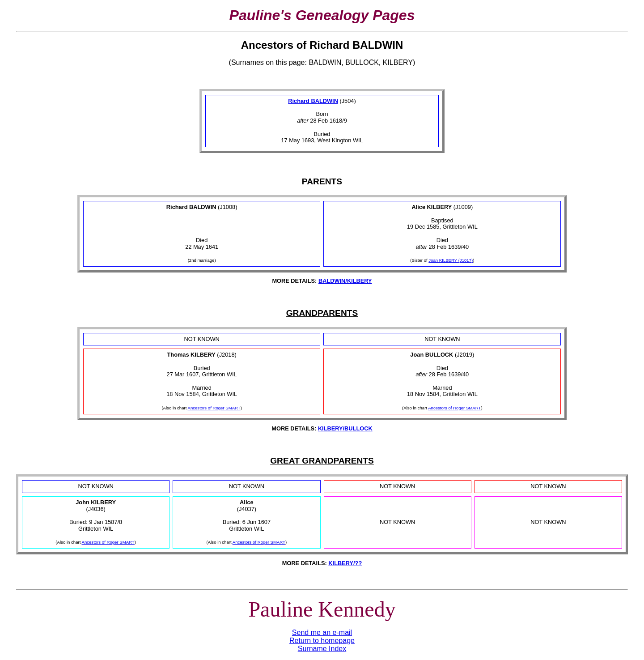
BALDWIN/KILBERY (345, 281)
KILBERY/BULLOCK (345, 428)
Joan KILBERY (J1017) (451, 260)
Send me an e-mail (322, 632)
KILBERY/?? (345, 563)
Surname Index (322, 649)
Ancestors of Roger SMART (214, 408)
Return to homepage (322, 641)
